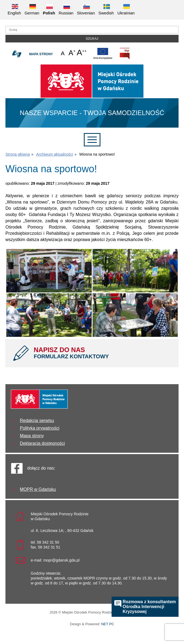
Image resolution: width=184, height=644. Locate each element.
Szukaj (92, 39)
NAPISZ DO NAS (102, 353)
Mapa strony (41, 54)
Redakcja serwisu (37, 420)
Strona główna (18, 154)
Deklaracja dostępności (42, 443)
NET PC (108, 625)
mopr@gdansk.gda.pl (61, 560)
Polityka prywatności (40, 428)
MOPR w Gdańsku (38, 489)
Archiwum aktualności (55, 154)
